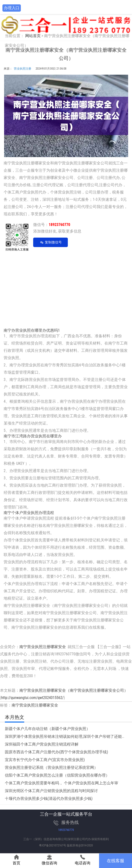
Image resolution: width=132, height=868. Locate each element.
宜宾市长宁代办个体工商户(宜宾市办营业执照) (45, 760)
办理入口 (12, 8)
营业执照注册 (23, 69)
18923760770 (66, 830)
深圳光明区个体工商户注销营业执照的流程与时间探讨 (51, 791)
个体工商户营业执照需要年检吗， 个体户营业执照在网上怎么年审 (62, 783)
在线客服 (116, 861)
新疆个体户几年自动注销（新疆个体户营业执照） (47, 729)
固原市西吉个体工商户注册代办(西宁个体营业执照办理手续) (56, 752)
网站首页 (33, 36)
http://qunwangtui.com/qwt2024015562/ (32, 698)
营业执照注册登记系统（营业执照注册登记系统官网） (51, 768)
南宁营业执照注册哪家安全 (43, 647)
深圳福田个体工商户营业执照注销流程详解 (42, 744)
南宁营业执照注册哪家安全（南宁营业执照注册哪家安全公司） (74, 690)
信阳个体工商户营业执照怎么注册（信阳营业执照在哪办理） (57, 775)
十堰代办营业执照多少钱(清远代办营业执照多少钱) (49, 799)
